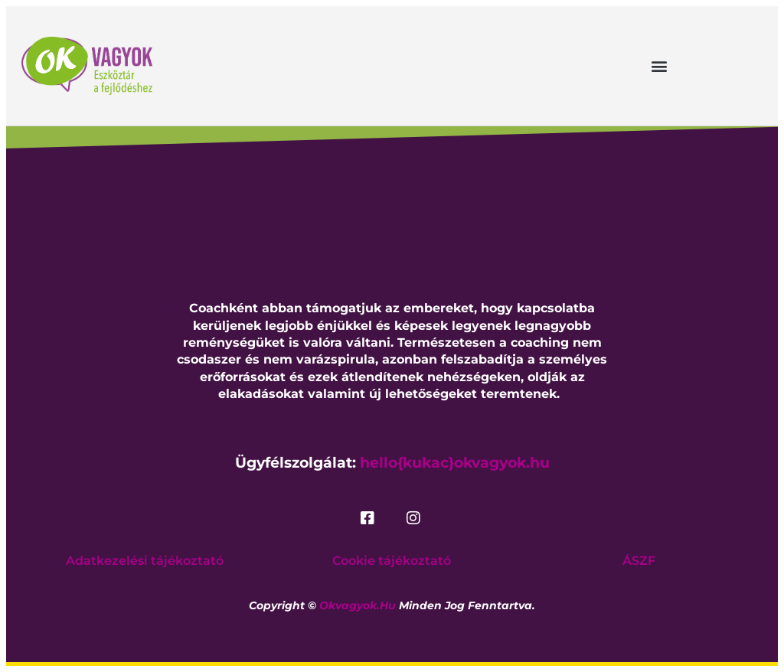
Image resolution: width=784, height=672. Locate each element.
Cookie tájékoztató (392, 561)
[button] (659, 65)
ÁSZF (639, 561)
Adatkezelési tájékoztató (145, 561)
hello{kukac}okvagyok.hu (455, 463)
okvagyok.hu (358, 605)
